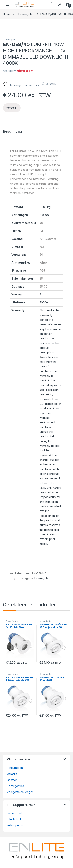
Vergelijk (51, 84)
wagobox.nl (14, 813)
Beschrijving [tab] (12, 132)
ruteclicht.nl (14, 819)
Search (52, 4)
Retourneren (15, 768)
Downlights (25, 14)
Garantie (12, 774)
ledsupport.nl (15, 825)
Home (7, 14)
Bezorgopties (15, 786)
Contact (12, 780)
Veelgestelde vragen (20, 792)
